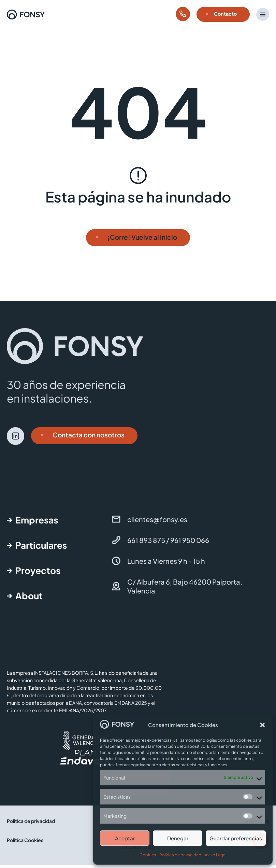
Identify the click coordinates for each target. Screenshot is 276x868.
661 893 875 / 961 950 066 (168, 543)
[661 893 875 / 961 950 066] (116, 543)
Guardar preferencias (236, 838)
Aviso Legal (216, 855)
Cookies (148, 855)
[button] (262, 725)
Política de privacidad (180, 855)
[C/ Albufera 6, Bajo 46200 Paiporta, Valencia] (116, 589)
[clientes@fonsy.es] (116, 522)
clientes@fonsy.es (157, 522)
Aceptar (125, 838)
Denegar (178, 838)
